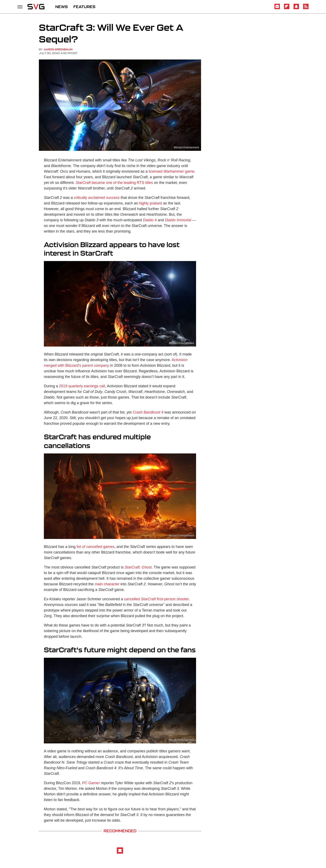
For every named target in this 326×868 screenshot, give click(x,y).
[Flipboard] (287, 8)
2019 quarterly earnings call (82, 386)
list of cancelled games (95, 547)
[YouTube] (277, 8)
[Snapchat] (296, 8)
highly (144, 203)
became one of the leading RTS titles (114, 183)
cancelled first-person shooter (156, 599)
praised (156, 203)
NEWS (62, 7)
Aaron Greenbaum (58, 49)
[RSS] (306, 8)
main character (107, 584)
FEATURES (84, 7)
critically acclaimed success (97, 198)
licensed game (172, 171)
